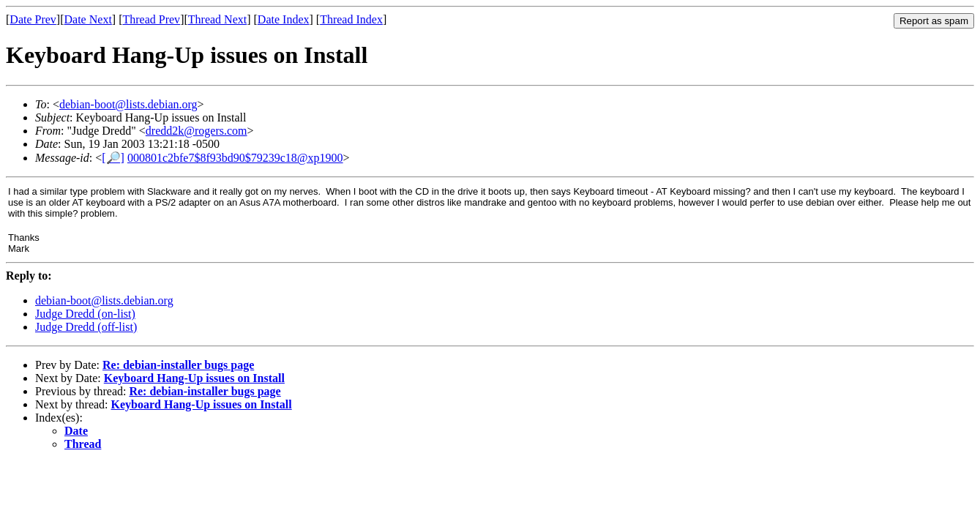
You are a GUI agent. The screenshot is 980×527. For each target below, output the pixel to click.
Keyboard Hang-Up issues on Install (194, 378)
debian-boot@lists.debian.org (128, 104)
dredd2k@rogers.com (197, 131)
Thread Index (351, 19)
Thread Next (217, 19)
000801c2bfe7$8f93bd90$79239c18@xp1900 (235, 158)
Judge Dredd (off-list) (86, 327)
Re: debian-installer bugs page (178, 365)
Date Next (88, 19)
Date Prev (33, 19)
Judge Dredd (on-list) (85, 314)
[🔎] (113, 158)
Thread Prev (151, 19)
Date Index (284, 19)
